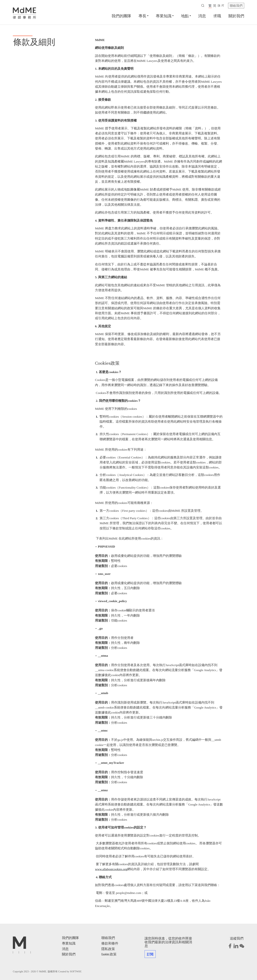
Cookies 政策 (109, 954)
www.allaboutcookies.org (111, 869)
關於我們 (236, 16)
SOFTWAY (75, 971)
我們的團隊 (121, 16)
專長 (142, 16)
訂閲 (150, 954)
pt (223, 6)
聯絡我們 (236, 6)
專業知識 (164, 16)
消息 (202, 16)
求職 (217, 16)
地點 (185, 16)
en (219, 6)
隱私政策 (108, 949)
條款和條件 (110, 943)
